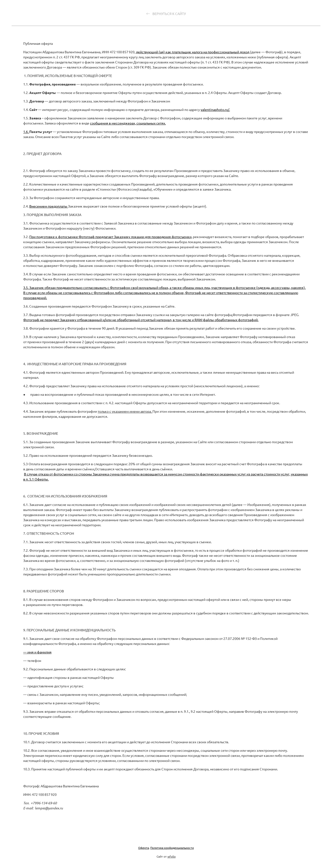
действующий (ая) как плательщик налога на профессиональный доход (193, 52)
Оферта (143, 848)
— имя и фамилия (37, 652)
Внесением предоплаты (49, 206)
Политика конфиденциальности (172, 848)
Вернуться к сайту (166, 14)
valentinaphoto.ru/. (215, 109)
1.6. (26, 132)
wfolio (172, 856)
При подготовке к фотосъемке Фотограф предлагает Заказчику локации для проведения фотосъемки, (111, 237)
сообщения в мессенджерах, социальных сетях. (128, 123)
